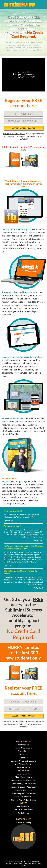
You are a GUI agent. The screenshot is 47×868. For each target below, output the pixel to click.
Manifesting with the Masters (24, 794)
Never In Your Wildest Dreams (24, 800)
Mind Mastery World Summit (23, 784)
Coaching (24, 758)
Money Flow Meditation (24, 797)
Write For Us (23, 813)
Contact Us (24, 755)
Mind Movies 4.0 (23, 774)
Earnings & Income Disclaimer (23, 761)
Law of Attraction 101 (24, 790)
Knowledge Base (24, 745)
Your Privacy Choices (23, 764)
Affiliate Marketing (24, 823)
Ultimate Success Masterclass (23, 781)
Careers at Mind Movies (23, 810)
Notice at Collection (23, 768)
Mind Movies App (24, 807)
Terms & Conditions (23, 748)
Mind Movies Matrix (23, 777)
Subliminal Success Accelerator (23, 787)
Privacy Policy (23, 751)
